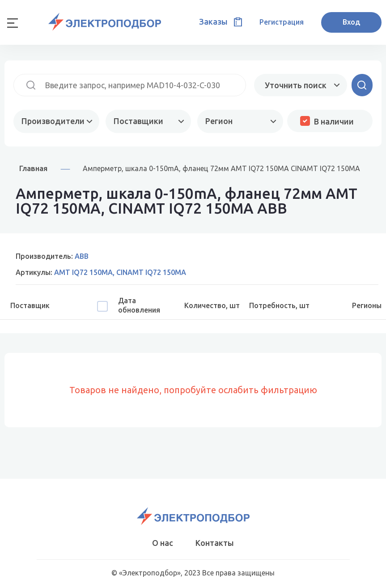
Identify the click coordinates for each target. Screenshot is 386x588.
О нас (163, 543)
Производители (53, 121)
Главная (33, 168)
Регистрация (282, 22)
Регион (219, 121)
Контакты (215, 543)
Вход (351, 22)
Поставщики (138, 121)
